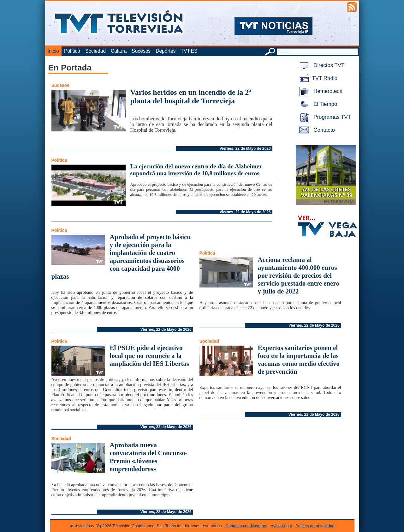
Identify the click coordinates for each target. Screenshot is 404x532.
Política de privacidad (315, 526)
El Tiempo (317, 104)
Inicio (53, 51)
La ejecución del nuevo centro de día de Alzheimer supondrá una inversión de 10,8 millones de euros (196, 170)
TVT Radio (317, 78)
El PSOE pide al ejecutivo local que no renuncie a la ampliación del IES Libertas (149, 356)
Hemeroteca (320, 91)
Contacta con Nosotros (246, 526)
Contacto (316, 130)
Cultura (119, 51)
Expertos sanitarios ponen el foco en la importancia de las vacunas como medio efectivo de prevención (299, 360)
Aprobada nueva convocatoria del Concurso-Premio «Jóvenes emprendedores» (149, 457)
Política (72, 51)
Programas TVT (324, 117)
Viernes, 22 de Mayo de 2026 (245, 148)
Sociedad (95, 51)
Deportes (166, 51)
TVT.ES (189, 51)
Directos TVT (321, 65)
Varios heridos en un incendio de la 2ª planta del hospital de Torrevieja (191, 97)
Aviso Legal (281, 526)
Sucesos (141, 51)
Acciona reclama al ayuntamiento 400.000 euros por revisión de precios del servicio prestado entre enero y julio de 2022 (299, 275)
